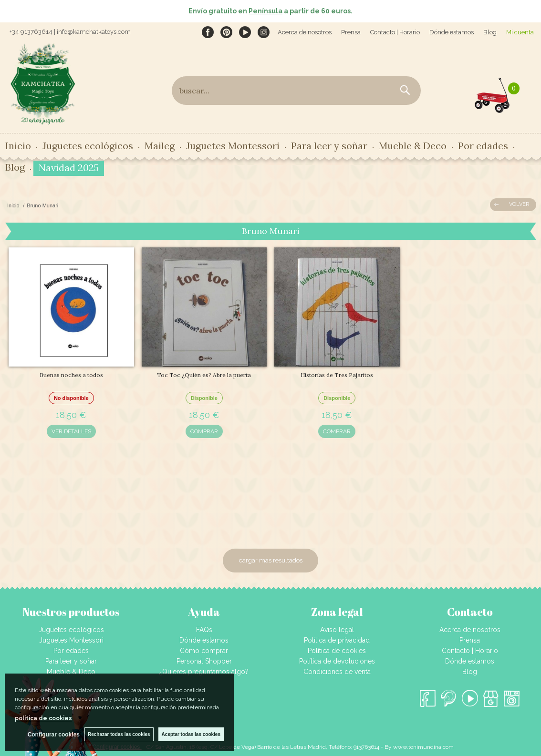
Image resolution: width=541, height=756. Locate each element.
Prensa (351, 32)
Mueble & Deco (413, 146)
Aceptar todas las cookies (191, 734)
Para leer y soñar (329, 146)
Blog (490, 32)
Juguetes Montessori (233, 146)
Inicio (18, 146)
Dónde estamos (452, 32)
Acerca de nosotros (305, 32)
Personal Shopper (204, 661)
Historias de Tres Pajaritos (337, 375)
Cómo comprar (204, 651)
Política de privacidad (337, 640)
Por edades (483, 146)
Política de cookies (337, 651)
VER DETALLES (71, 431)
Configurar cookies (54, 735)
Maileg (160, 146)
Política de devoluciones (337, 661)
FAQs (204, 630)
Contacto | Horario (395, 32)
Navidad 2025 (69, 168)
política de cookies (43, 718)
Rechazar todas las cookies (119, 734)
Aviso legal (337, 630)
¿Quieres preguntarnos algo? (204, 672)
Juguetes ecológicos (88, 146)
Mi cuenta (520, 32)
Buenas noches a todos (71, 375)
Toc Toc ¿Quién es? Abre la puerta (204, 375)
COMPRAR (204, 431)
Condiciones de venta (337, 672)
